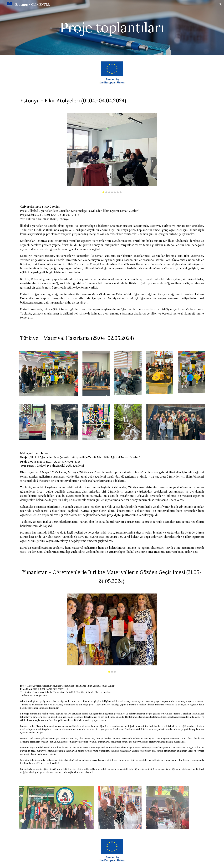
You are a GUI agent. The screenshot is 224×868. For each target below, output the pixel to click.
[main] (112, 27)
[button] (220, 5)
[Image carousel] (112, 153)
